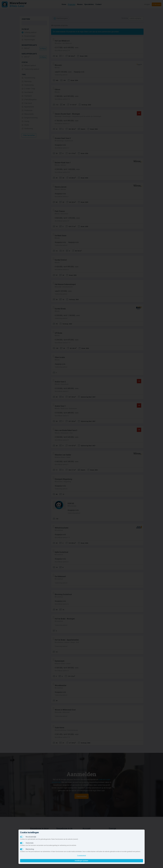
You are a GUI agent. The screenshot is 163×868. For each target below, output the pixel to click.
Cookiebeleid (81, 856)
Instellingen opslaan (81, 861)
